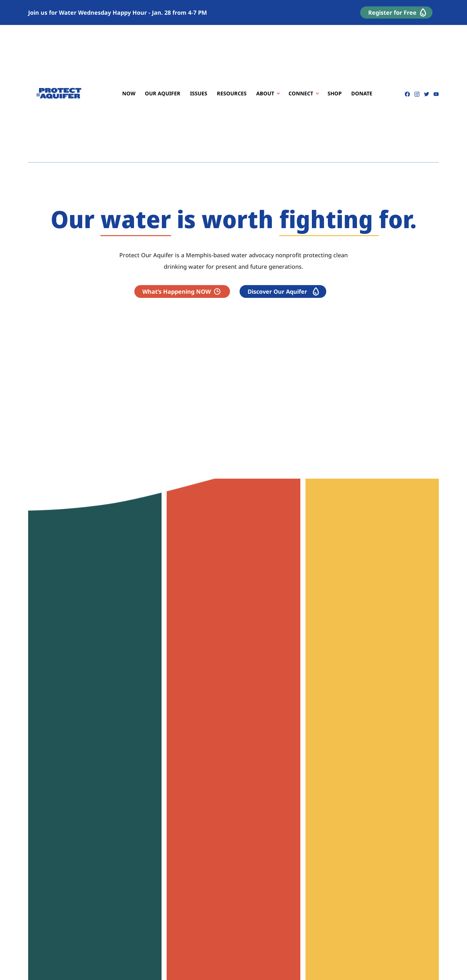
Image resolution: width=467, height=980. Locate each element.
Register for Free (392, 12)
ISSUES (199, 93)
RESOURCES (232, 93)
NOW (129, 93)
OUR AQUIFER (163, 93)
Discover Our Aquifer (277, 291)
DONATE (362, 93)
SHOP (335, 93)
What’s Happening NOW (177, 291)
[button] (266, 93)
